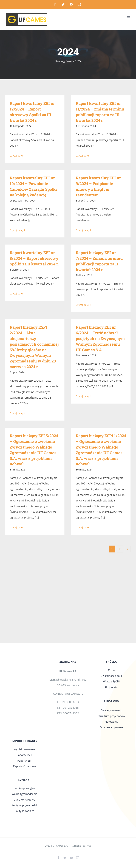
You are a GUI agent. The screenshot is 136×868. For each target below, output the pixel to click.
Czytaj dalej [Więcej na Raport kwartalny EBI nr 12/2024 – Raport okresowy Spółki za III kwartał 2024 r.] (17, 156)
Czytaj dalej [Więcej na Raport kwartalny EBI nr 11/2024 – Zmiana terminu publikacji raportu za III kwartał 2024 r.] (83, 156)
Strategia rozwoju (112, 710)
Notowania (111, 722)
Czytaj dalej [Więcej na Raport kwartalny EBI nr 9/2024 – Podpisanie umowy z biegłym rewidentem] (83, 230)
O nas (112, 670)
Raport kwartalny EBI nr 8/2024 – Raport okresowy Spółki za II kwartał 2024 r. (34, 258)
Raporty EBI (24, 761)
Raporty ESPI (24, 755)
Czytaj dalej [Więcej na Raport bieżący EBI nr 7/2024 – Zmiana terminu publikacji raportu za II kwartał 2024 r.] (83, 305)
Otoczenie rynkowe (111, 727)
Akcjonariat (111, 687)
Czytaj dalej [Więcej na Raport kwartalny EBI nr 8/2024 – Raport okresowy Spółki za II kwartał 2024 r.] (17, 305)
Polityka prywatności (24, 805)
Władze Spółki (112, 681)
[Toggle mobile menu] (129, 18)
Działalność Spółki (112, 676)
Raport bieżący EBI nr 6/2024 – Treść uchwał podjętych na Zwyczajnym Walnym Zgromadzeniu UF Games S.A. (100, 338)
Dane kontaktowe (24, 799)
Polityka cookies (24, 811)
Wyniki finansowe (24, 749)
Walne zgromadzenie (24, 794)
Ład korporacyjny (24, 788)
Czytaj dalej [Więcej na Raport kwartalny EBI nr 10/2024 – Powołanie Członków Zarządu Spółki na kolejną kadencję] (17, 230)
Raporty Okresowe (24, 766)
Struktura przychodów (111, 716)
